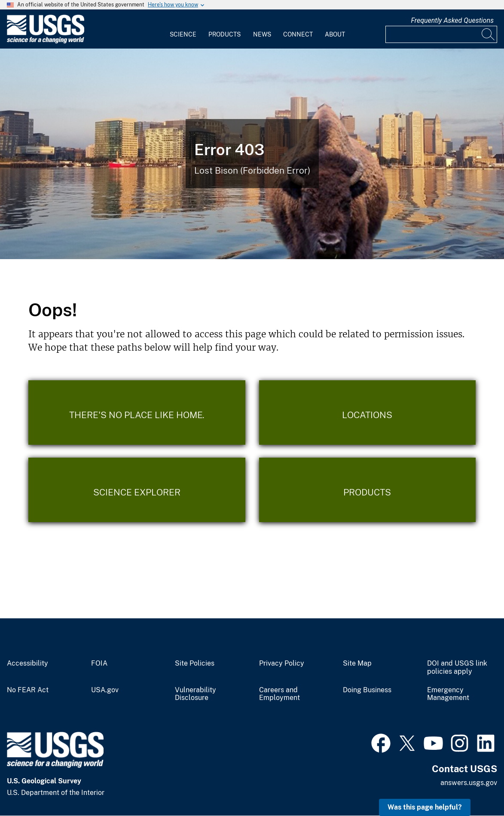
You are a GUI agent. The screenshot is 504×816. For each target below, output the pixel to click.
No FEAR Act (28, 690)
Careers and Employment (279, 694)
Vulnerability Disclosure (195, 694)
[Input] (441, 34)
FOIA (99, 663)
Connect (298, 34)
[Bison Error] (252, 154)
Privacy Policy (282, 663)
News (262, 34)
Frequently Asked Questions (452, 20)
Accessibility (27, 663)
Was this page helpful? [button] (425, 807)
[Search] (489, 34)
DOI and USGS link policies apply (457, 668)
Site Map (357, 663)
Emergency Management (448, 694)
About (335, 34)
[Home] (46, 41)
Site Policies (195, 663)
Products (225, 34)
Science (183, 34)
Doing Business (367, 690)
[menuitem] (183, 29)
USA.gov (105, 690)
